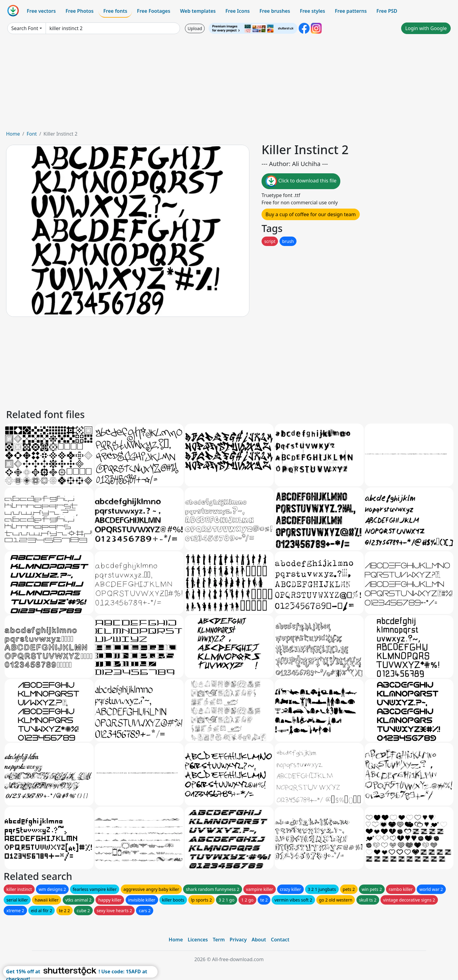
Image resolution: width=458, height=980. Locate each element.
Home (13, 134)
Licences (198, 940)
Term (219, 940)
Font (32, 134)
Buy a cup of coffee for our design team (311, 214)
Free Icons (238, 11)
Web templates (198, 11)
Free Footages (154, 11)
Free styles (312, 11)
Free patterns (351, 11)
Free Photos (79, 11)
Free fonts (115, 11)
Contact (280, 940)
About (259, 940)
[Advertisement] (229, 85)
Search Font (25, 28)
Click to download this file (301, 181)
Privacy (238, 940)
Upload (195, 28)
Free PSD (387, 11)
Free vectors (41, 11)
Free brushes (275, 11)
